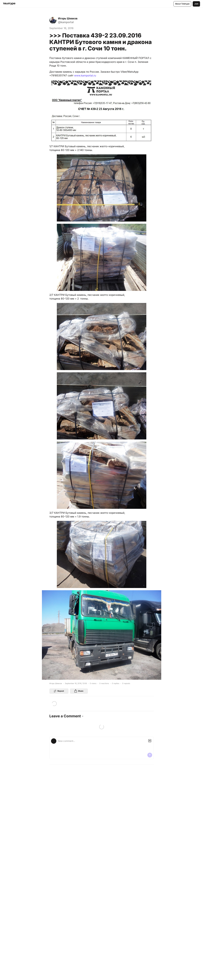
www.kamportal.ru (85, 75)
